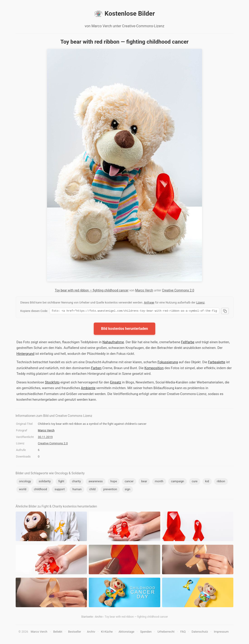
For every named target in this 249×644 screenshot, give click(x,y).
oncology (25, 482)
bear (144, 482)
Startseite (87, 617)
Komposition (154, 369)
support (60, 490)
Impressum (221, 632)
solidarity (45, 482)
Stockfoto (52, 383)
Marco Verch (144, 290)
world (23, 490)
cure (195, 482)
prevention (110, 490)
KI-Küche (107, 632)
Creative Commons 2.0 (178, 290)
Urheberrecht (166, 632)
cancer (129, 482)
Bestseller (75, 632)
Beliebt (58, 632)
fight (61, 482)
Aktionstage (126, 632)
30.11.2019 (45, 438)
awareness (96, 482)
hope (114, 482)
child (92, 490)
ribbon (221, 482)
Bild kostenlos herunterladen (124, 329)
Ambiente (88, 389)
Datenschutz (200, 632)
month (159, 482)
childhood (41, 490)
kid (207, 482)
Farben (96, 369)
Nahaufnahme (113, 343)
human (77, 490)
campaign (177, 482)
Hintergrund (26, 354)
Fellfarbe (188, 343)
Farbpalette (217, 363)
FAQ (183, 632)
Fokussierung (168, 363)
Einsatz (116, 383)
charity (76, 482)
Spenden (146, 632)
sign (128, 490)
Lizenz (200, 302)
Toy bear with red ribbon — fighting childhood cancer (92, 290)
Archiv (99, 617)
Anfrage (149, 302)
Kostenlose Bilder (124, 14)
